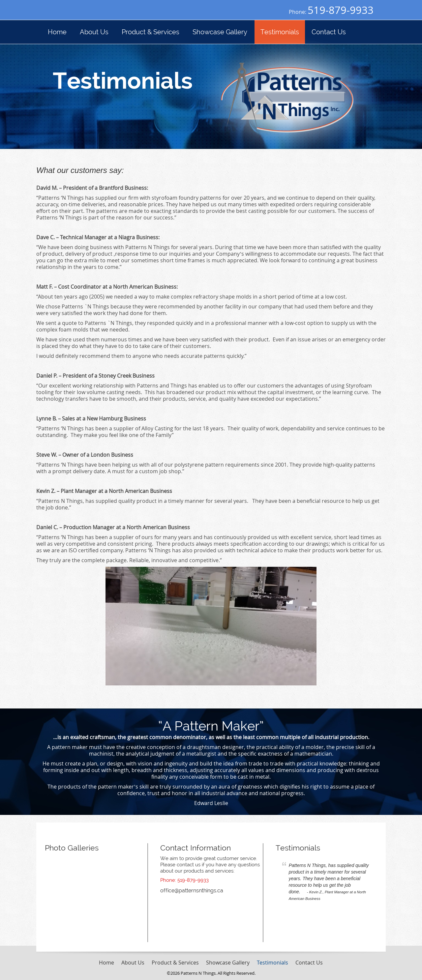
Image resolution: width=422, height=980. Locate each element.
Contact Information (196, 848)
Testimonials (298, 848)
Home (106, 963)
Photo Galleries (72, 848)
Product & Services (175, 963)
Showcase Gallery (228, 963)
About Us (133, 963)
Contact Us (309, 963)
